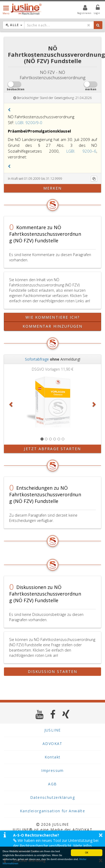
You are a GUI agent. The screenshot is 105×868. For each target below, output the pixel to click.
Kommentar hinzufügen (53, 326)
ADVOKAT (52, 744)
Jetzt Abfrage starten (52, 449)
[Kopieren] (94, 179)
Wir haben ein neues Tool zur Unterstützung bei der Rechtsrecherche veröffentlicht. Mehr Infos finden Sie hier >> (56, 846)
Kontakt (53, 757)
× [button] (101, 835)
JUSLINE (53, 730)
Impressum (52, 770)
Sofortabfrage (37, 359)
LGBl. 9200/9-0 (29, 122)
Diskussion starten (53, 671)
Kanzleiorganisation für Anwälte (52, 811)
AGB (52, 784)
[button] (9, 110)
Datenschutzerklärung (52, 797)
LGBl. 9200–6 (81, 151)
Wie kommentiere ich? (53, 317)
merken (53, 188)
